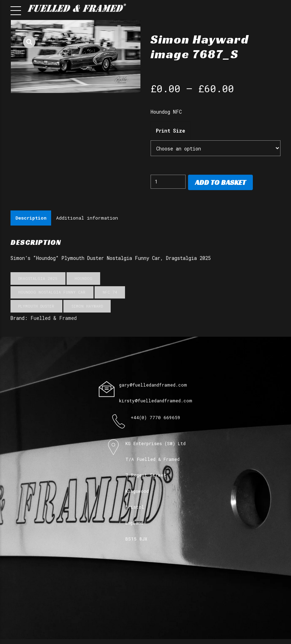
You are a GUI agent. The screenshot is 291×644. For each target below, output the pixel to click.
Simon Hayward (87, 306)
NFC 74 (110, 293)
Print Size (171, 131)
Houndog (84, 279)
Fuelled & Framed (54, 318)
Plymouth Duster (36, 306)
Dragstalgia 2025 (38, 279)
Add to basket (220, 182)
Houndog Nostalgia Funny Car (52, 293)
